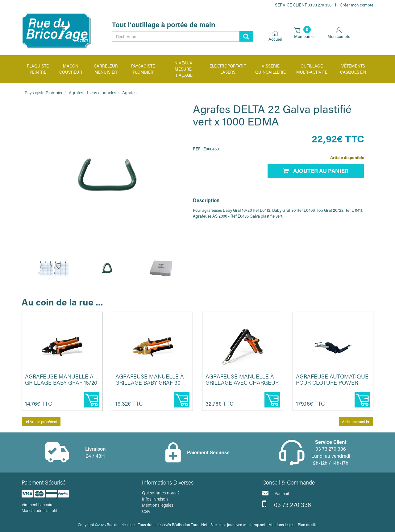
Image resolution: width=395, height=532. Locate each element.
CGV (146, 511)
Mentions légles (281, 525)
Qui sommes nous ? (161, 493)
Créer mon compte (357, 5)
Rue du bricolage (121, 525)
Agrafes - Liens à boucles (92, 93)
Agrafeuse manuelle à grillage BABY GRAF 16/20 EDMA (61, 383)
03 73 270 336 (287, 504)
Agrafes (129, 93)
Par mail (276, 493)
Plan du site (308, 525)
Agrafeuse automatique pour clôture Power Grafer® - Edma (332, 383)
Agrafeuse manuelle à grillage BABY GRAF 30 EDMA (150, 383)
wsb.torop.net (254, 525)
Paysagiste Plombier (44, 93)
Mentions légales (158, 505)
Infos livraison (155, 499)
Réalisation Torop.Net (189, 525)
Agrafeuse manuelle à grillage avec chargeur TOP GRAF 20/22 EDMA (242, 383)
